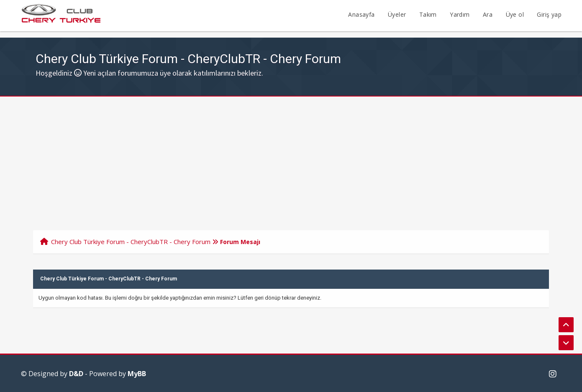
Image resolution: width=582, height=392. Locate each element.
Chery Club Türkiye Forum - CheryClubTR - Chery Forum (131, 242)
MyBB (137, 374)
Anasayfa (361, 14)
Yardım (460, 14)
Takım (428, 14)
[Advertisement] (291, 159)
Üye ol (515, 14)
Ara (488, 14)
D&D (76, 374)
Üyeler (397, 14)
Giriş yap (549, 14)
